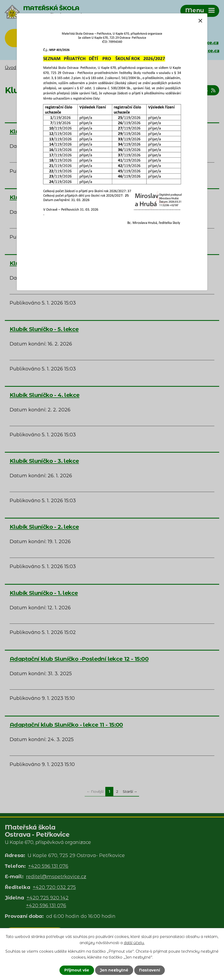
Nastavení (150, 970)
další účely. (134, 943)
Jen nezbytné (114, 970)
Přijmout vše (77, 970)
